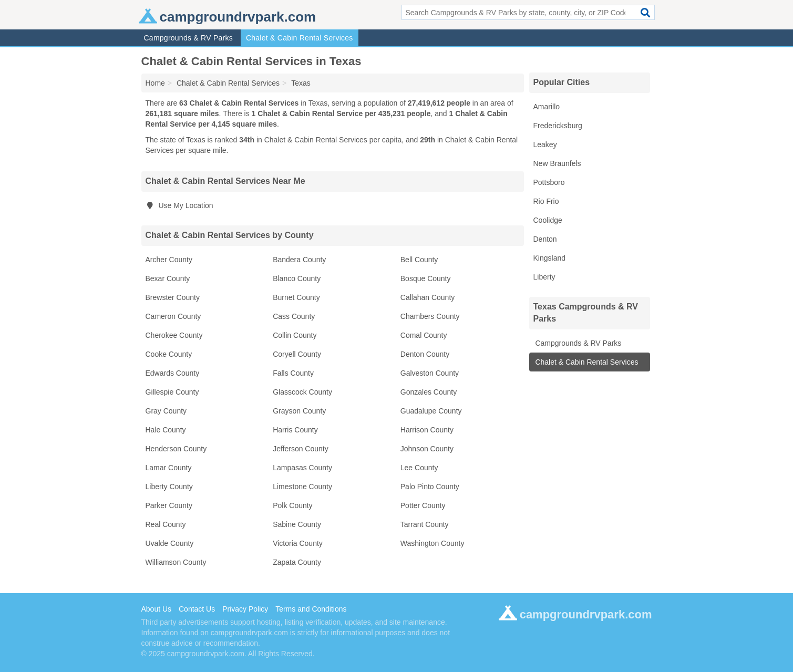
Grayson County (299, 411)
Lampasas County (302, 468)
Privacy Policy (245, 609)
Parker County (169, 505)
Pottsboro (549, 182)
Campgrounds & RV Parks (188, 38)
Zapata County (297, 562)
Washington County (432, 543)
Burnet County (296, 297)
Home (155, 83)
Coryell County (297, 354)
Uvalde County (170, 543)
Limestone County (302, 487)
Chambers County (430, 316)
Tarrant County (425, 524)
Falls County (293, 373)
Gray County (166, 411)
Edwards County (173, 373)
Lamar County (169, 468)
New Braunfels (557, 163)
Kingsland (550, 258)
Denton (545, 239)
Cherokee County (174, 335)
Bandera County (299, 260)
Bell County (419, 260)
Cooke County (169, 354)
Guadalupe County (431, 411)
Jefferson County (301, 449)
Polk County (292, 505)
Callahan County (428, 297)
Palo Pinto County (430, 487)
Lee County (419, 468)
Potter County (423, 505)
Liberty (544, 277)
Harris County (295, 430)
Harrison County (427, 430)
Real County (166, 524)
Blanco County (297, 278)
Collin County (295, 335)
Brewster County (173, 297)
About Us (157, 609)
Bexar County (168, 278)
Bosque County (426, 278)
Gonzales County (429, 392)
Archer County (169, 260)
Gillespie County (172, 392)
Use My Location (179, 205)
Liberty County (169, 487)
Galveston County (430, 373)
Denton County (425, 354)
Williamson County (176, 562)
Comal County (424, 335)
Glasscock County (302, 392)
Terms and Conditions (311, 609)
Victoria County (298, 543)
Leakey (545, 144)
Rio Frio (546, 201)
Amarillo (547, 107)
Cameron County (173, 316)
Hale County (166, 430)
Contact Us (197, 609)
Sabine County (297, 524)
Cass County (294, 316)
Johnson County (427, 449)
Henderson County (176, 449)
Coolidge (548, 220)
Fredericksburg (558, 126)
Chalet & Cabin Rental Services (300, 38)
